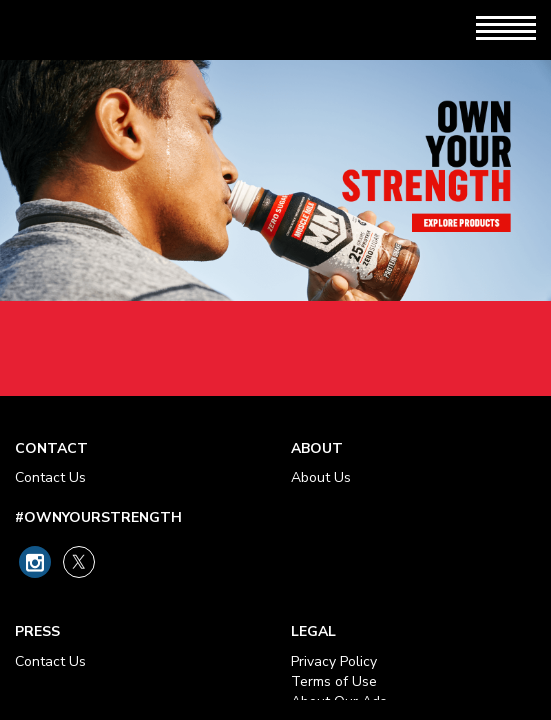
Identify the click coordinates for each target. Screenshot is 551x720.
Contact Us (50, 477)
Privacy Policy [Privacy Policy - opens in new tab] (334, 661)
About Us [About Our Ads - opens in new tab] (321, 477)
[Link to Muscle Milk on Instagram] (35, 562)
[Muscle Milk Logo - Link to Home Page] (111, 30)
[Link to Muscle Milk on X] (79, 562)
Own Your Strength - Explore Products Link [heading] (275, 228)
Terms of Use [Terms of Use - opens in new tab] (334, 681)
